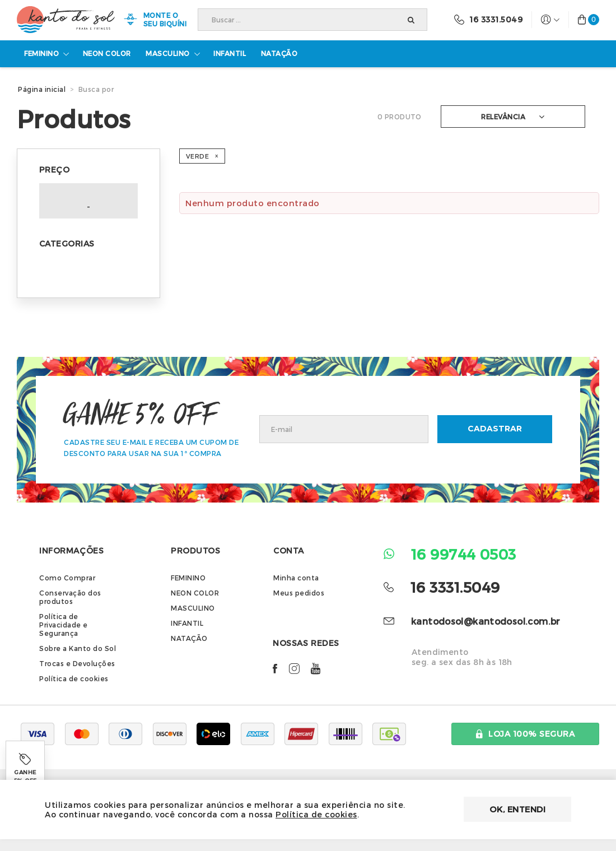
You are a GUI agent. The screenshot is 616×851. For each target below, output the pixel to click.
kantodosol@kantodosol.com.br (486, 621)
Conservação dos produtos (70, 597)
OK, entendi (518, 809)
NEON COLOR (195, 593)
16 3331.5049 (455, 587)
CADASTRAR (495, 429)
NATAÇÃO (189, 639)
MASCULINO (193, 608)
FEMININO (188, 578)
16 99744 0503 (464, 554)
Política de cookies (74, 679)
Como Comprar (67, 578)
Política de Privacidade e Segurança (64, 625)
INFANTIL (187, 624)
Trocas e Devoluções (77, 664)
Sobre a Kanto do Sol (78, 649)
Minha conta (296, 578)
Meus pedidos (299, 593)
